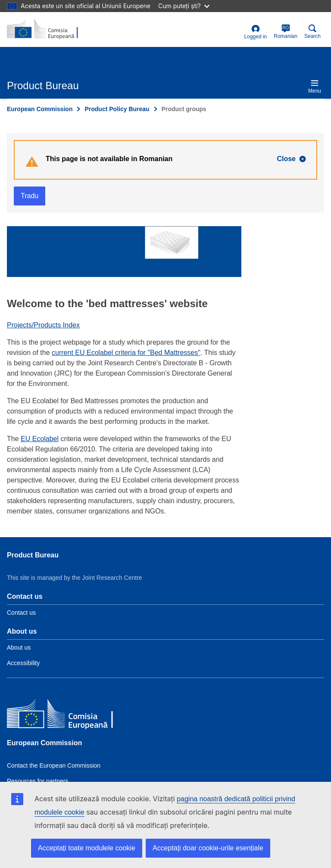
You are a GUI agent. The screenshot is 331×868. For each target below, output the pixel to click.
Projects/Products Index (43, 325)
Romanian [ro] (286, 32)
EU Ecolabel (40, 439)
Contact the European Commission (54, 765)
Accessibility (23, 663)
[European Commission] (69, 715)
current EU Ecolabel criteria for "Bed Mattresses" (126, 353)
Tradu (30, 196)
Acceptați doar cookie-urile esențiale (208, 848)
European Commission (40, 109)
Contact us (21, 613)
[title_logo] (49, 29)
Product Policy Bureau (117, 109)
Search (312, 32)
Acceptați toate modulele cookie (87, 848)
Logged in (256, 32)
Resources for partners (37, 781)
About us (19, 647)
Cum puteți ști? (184, 6)
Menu (315, 86)
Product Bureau (33, 555)
